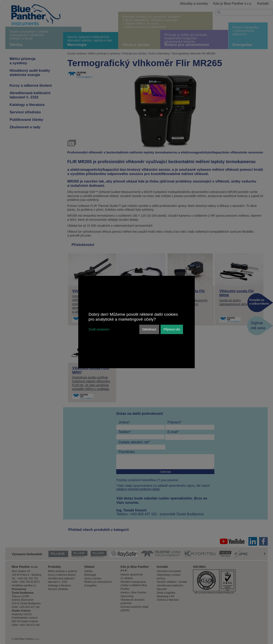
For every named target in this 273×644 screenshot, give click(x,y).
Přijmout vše (172, 329)
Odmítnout (149, 329)
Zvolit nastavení (99, 329)
